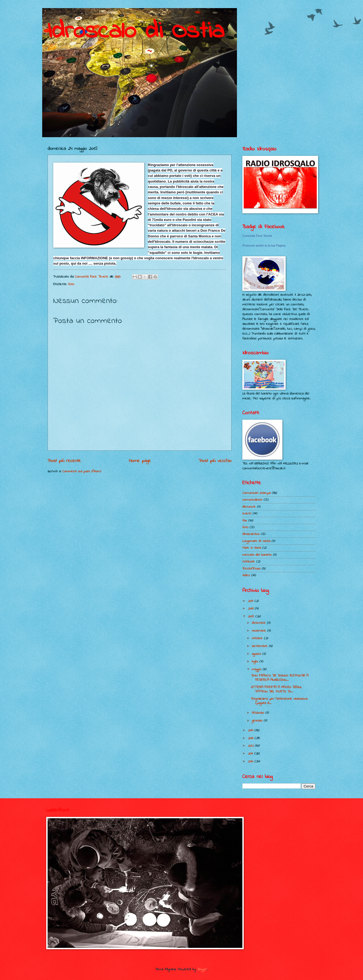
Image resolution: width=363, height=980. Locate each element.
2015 (252, 616)
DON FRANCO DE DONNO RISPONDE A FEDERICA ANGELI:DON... (280, 678)
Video (246, 575)
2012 (251, 746)
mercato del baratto (257, 555)
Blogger (202, 969)
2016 (251, 609)
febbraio (259, 713)
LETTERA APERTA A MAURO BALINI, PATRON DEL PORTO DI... (276, 689)
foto (71, 284)
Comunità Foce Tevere (257, 236)
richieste (249, 562)
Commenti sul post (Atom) (82, 471)
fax (245, 521)
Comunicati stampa (256, 493)
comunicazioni (252, 500)
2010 (251, 761)
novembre (260, 631)
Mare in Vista (252, 548)
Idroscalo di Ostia (136, 32)
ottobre (258, 638)
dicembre (259, 623)
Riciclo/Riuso (251, 569)
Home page (140, 461)
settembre (260, 646)
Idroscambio (251, 534)
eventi (247, 513)
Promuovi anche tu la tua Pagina (264, 245)
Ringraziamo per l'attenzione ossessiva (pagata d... (279, 701)
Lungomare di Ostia (256, 541)
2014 (251, 730)
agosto (257, 654)
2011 (251, 754)
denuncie (249, 507)
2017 (251, 601)
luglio (256, 661)
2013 (251, 738)
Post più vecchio (215, 461)
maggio (257, 669)
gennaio (258, 721)
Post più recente (64, 461)
